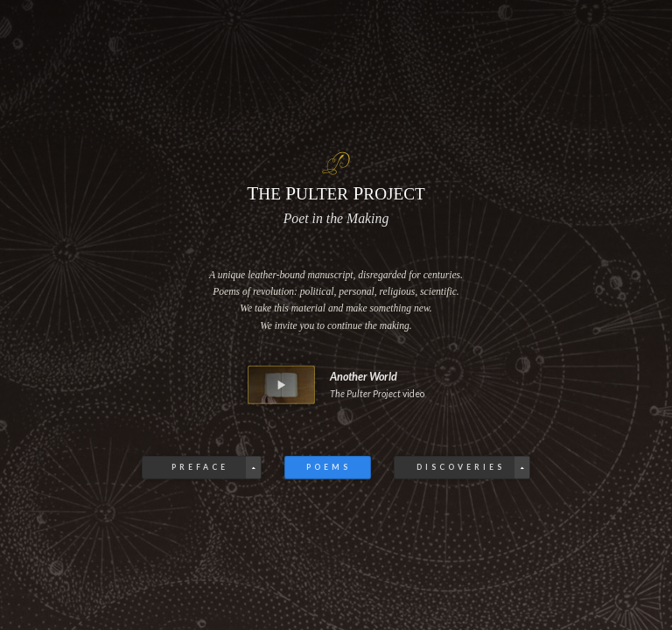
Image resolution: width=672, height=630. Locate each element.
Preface (201, 467)
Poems (329, 467)
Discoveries (460, 467)
